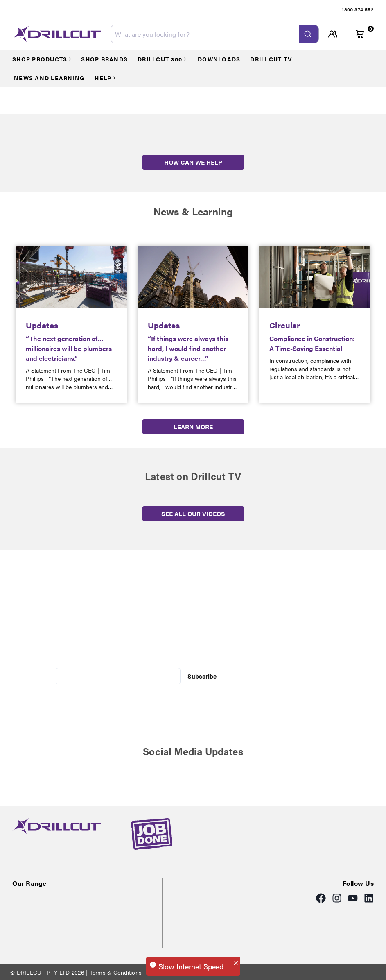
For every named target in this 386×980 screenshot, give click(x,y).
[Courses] (46, 59)
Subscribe (202, 676)
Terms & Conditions (115, 972)
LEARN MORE (193, 427)
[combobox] (215, 34)
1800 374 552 (358, 9)
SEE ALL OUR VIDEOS (193, 513)
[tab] (358, 9)
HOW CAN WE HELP (193, 162)
